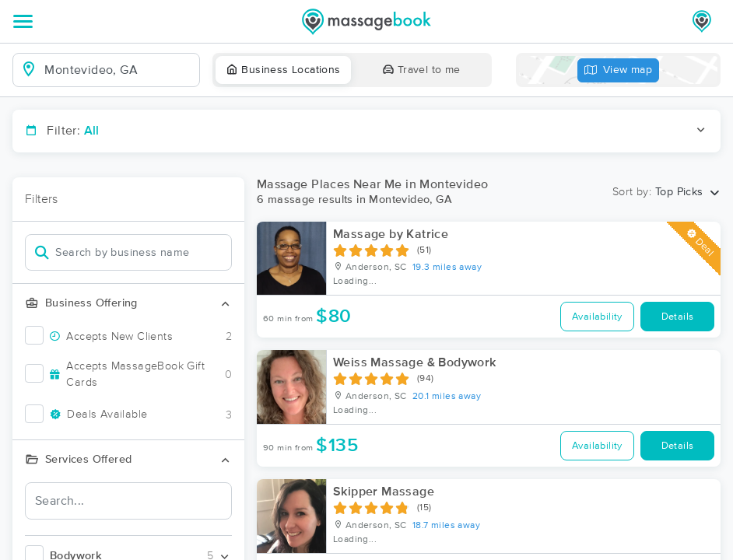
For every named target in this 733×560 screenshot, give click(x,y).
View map (619, 70)
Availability (597, 317)
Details (678, 317)
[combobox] (119, 70)
